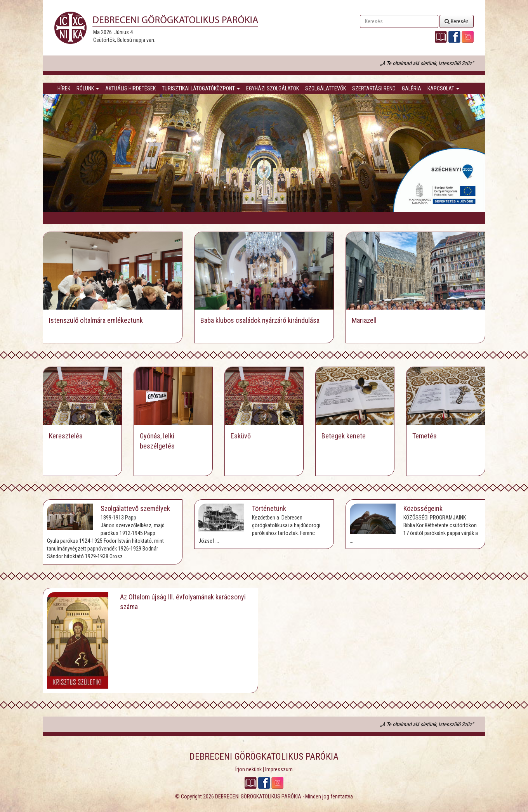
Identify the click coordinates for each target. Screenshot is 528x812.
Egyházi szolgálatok (273, 88)
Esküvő (241, 436)
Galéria (412, 88)
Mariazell (364, 320)
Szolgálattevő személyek (135, 508)
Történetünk (269, 508)
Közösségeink (423, 508)
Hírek (64, 88)
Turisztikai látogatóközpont (201, 88)
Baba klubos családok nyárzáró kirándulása (260, 320)
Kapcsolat (443, 88)
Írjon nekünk (248, 769)
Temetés (425, 436)
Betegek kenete (344, 436)
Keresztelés (66, 436)
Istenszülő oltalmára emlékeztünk (96, 320)
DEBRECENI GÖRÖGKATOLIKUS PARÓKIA (258, 796)
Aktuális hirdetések (130, 88)
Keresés (457, 21)
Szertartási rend (374, 88)
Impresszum (279, 769)
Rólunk (88, 88)
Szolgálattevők (326, 88)
